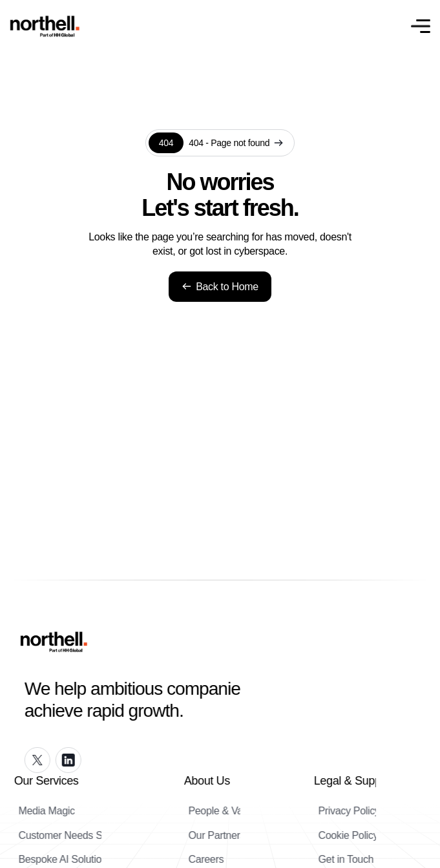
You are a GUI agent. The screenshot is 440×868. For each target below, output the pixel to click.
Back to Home (220, 287)
